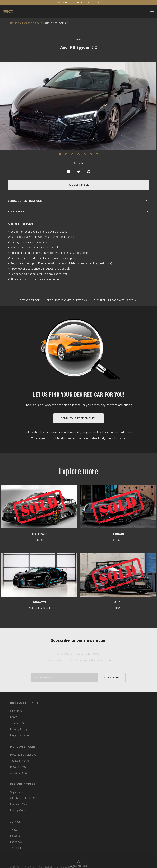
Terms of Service (21, 724)
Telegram (16, 846)
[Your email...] (78, 678)
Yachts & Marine (20, 761)
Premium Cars (19, 803)
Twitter (14, 828)
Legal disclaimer (20, 735)
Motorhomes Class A (23, 755)
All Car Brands (19, 772)
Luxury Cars (17, 809)
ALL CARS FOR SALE (31, 23)
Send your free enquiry (79, 419)
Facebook (16, 840)
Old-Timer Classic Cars (24, 797)
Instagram (16, 834)
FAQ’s (14, 718)
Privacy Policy (19, 729)
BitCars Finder (19, 766)
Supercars (17, 791)
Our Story (16, 712)
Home (14, 23)
